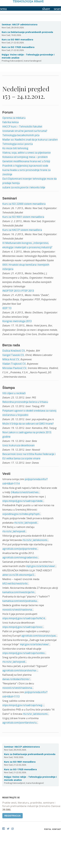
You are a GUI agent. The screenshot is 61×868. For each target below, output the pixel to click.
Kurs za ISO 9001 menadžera (17, 40)
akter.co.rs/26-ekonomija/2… (19, 575)
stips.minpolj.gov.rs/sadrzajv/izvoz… (23, 627)
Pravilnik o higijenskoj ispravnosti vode (25, 166)
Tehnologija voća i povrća (18, 144)
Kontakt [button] (57, 829)
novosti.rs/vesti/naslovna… (18, 610)
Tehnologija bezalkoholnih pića (21, 135)
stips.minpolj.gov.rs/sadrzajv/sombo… (24, 653)
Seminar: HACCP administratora (20, 24)
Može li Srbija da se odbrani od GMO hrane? (28, 424)
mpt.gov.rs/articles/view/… (41, 566)
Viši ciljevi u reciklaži (14, 393)
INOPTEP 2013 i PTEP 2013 (18, 291)
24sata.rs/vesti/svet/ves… (25, 492)
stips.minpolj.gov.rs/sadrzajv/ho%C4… (24, 618)
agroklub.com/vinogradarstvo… (21, 557)
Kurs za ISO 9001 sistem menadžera (23, 217)
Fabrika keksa (10, 122)
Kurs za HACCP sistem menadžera (22, 230)
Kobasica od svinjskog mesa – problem (25, 157)
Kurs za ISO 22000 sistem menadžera (24, 204)
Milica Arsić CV (11, 359)
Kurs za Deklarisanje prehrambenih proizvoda (27, 32)
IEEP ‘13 (7, 308)
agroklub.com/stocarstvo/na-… (20, 670)
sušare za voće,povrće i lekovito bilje (24, 187)
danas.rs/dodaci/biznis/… (17, 679)
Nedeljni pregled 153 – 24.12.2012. (26, 92)
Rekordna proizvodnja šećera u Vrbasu (25, 402)
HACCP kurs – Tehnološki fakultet (22, 127)
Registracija (13, 816)
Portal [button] (48, 829)
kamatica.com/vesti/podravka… (20, 601)
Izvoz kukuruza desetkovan (18, 445)
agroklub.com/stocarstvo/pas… (39, 636)
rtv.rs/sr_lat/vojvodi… (26, 523)
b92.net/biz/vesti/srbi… (16, 583)
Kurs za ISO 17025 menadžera (18, 47)
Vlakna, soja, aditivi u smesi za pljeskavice (27, 153)
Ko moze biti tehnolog (15, 148)
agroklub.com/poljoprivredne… (20, 549)
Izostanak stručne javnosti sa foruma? (25, 131)
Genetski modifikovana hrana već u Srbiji (26, 161)
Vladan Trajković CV (14, 364)
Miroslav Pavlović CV (14, 368)
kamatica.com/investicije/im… (19, 592)
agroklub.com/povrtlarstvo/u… (20, 723)
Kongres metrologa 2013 (17, 321)
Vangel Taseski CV (13, 355)
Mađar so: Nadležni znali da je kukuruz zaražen (30, 140)
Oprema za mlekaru (14, 118)
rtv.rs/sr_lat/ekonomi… (36, 540)
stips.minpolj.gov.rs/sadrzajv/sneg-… (24, 705)
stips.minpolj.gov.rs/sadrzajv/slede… (23, 501)
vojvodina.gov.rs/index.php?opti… (22, 514)
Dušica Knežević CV (14, 351)
